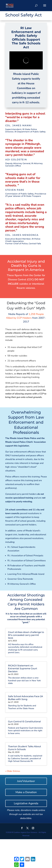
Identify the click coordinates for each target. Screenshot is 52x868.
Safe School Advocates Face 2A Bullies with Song (26, 698)
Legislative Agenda (26, 803)
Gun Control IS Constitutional (24, 722)
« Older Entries (13, 771)
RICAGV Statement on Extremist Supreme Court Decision (23, 669)
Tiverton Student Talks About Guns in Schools (25, 748)
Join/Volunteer (26, 781)
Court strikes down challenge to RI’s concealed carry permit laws (26, 635)
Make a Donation (26, 792)
